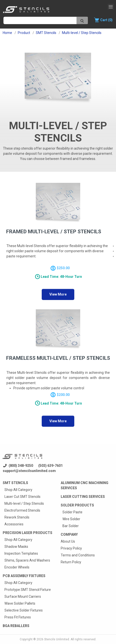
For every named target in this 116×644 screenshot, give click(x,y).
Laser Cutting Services (83, 497)
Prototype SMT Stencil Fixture (28, 590)
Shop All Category (18, 490)
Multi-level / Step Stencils (24, 503)
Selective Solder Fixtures (24, 610)
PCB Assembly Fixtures (24, 576)
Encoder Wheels (17, 567)
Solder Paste (72, 512)
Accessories (14, 524)
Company (69, 534)
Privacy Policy (71, 548)
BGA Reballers (16, 626)
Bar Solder (71, 526)
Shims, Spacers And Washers (27, 560)
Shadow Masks (16, 547)
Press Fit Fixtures (18, 617)
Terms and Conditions (78, 555)
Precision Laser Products (28, 533)
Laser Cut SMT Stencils (22, 497)
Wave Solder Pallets (20, 603)
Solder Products (77, 505)
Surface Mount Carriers (23, 597)
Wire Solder (71, 519)
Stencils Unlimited (57, 639)
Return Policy (71, 562)
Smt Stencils (15, 483)
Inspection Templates (21, 553)
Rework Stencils (17, 517)
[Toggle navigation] (111, 7)
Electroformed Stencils (22, 510)
